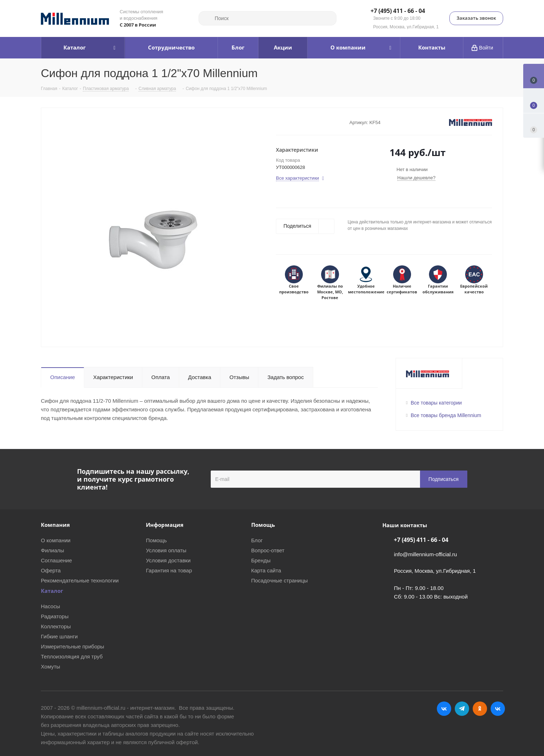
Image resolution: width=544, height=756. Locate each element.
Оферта (51, 570)
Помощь (156, 540)
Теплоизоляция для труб (72, 656)
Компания (55, 525)
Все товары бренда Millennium (446, 415)
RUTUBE (498, 709)
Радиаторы (55, 616)
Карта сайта (266, 570)
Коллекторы (56, 626)
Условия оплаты (166, 550)
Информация (165, 525)
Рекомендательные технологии (80, 580)
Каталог (52, 591)
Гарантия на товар (169, 570)
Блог (257, 540)
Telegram (462, 709)
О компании (56, 540)
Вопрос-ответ (268, 550)
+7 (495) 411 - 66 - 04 (398, 11)
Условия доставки (168, 560)
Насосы (50, 606)
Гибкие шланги (59, 636)
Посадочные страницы (280, 580)
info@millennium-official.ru (425, 554)
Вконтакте (444, 709)
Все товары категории (436, 403)
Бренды (261, 560)
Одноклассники (480, 709)
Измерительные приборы (73, 646)
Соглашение (56, 560)
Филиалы (53, 550)
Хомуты (51, 667)
